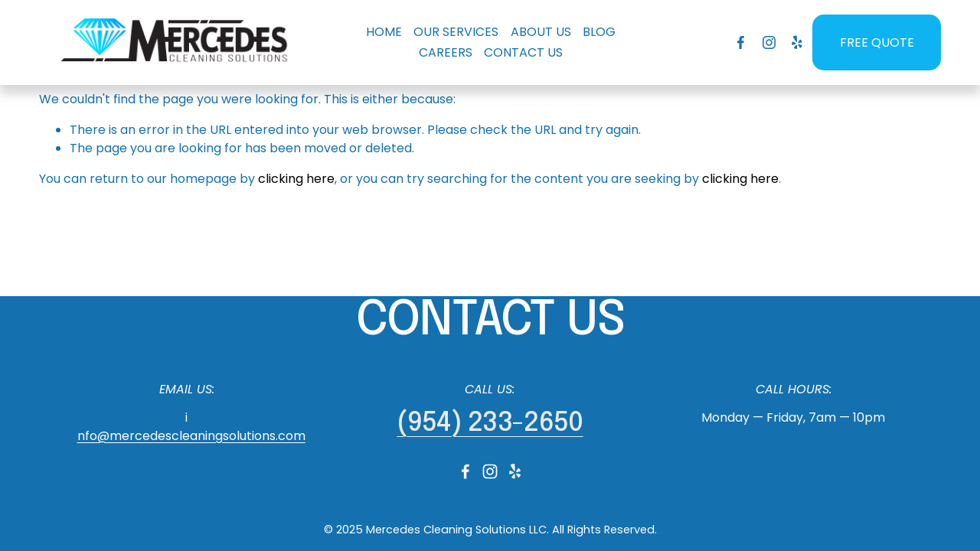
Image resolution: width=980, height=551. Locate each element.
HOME (384, 32)
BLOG (599, 32)
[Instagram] (769, 42)
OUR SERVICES (456, 32)
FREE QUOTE (877, 42)
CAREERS (446, 52)
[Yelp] (797, 42)
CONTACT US (523, 52)
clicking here (296, 179)
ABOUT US (541, 32)
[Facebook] (741, 42)
